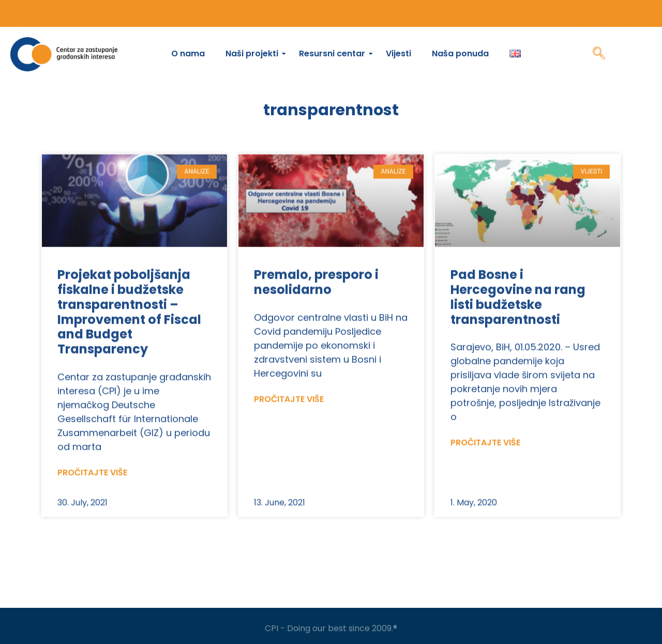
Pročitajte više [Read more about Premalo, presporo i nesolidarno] (289, 421)
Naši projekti (254, 53)
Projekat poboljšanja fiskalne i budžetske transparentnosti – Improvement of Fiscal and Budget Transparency (129, 334)
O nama (188, 53)
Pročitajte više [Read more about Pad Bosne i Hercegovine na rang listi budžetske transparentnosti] (485, 465)
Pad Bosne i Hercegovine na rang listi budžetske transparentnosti (518, 319)
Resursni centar (335, 53)
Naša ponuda (460, 53)
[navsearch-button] (599, 54)
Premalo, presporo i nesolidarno (316, 304)
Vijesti (398, 53)
